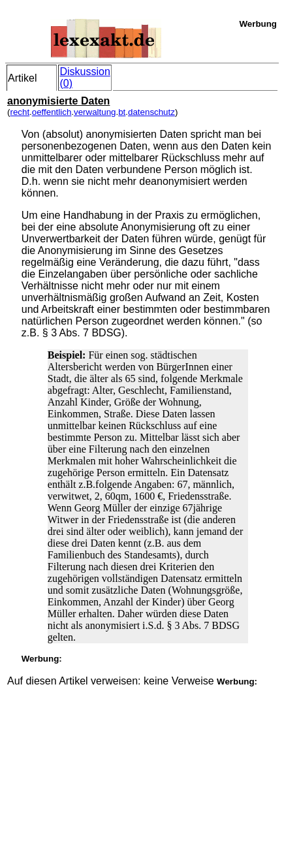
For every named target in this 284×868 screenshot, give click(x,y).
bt (122, 112)
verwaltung (95, 112)
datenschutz (151, 112)
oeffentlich (52, 112)
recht (20, 112)
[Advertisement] (105, 769)
